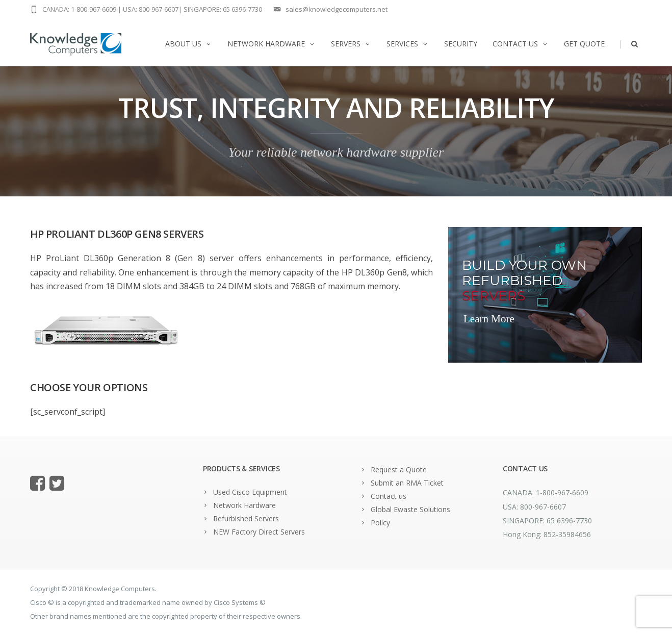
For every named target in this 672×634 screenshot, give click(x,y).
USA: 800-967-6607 (151, 9)
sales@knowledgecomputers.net (337, 9)
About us (189, 44)
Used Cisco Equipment (250, 492)
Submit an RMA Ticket (407, 483)
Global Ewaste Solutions (410, 509)
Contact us (521, 44)
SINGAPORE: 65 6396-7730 (223, 9)
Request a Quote (399, 470)
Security (461, 44)
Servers (351, 44)
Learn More (489, 319)
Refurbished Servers (246, 518)
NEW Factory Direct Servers (259, 532)
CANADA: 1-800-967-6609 (79, 9)
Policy (380, 523)
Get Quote (584, 44)
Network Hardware (272, 44)
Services (408, 44)
